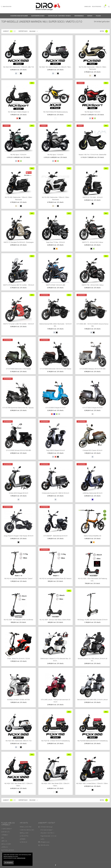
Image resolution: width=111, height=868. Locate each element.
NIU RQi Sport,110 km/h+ (93, 112)
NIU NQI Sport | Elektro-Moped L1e (18, 112)
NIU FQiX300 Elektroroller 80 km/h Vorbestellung (93, 741)
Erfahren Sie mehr (21, 858)
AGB (2, 838)
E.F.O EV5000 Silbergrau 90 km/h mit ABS (93, 369)
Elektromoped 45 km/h (38, 16)
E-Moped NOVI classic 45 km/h (92, 450)
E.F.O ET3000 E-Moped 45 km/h (93, 408)
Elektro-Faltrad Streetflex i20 (93, 536)
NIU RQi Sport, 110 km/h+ (18, 155)
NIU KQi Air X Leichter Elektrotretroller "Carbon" (19, 579)
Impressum (5, 835)
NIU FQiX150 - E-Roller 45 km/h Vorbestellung (55, 741)
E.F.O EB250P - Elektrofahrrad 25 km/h (55, 536)
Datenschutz (5, 832)
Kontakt (90, 16)
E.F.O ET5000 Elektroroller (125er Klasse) (18, 369)
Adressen (23, 839)
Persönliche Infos (25, 827)
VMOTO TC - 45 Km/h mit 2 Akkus (92, 242)
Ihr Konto (24, 823)
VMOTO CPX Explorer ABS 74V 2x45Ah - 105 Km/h (19, 285)
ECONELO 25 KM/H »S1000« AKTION (18, 700)
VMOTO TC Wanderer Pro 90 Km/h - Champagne (19, 242)
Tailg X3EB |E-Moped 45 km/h (55, 450)
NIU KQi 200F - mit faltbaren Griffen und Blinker (18, 620)
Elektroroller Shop (8, 850)
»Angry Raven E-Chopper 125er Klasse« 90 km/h (18, 536)
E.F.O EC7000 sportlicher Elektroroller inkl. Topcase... (19, 408)
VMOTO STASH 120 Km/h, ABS (55, 285)
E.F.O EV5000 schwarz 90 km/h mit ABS (19, 450)
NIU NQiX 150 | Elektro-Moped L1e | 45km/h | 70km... (55, 67)
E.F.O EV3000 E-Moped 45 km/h (55, 408)
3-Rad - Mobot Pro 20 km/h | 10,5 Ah (19, 659)
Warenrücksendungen (27, 830)
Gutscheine (23, 842)
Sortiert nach (23, 31)
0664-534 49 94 (6, 7)
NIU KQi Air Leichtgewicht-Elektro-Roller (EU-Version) (55, 579)
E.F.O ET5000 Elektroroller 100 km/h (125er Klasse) (55, 369)
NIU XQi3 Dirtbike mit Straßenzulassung (55, 112)
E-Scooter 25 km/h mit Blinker (19, 16)
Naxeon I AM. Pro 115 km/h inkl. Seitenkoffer (93, 155)
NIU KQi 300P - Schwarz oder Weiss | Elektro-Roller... (55, 620)
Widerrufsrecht (7, 829)
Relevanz (34, 31)
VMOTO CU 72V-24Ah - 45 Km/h (92, 197)
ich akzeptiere (9, 863)
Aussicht (6, 31)
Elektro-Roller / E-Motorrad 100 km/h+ (59, 16)
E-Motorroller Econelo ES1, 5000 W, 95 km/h (55, 493)
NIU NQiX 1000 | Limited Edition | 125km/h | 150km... (93, 783)
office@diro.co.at (45, 842)
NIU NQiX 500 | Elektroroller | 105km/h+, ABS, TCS (19, 67)
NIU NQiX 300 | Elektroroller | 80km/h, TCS (19, 741)
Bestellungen (24, 833)
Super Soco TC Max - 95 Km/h (55, 242)
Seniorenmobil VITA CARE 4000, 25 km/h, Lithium (92, 700)
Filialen (98, 16)
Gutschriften (24, 836)
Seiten (102, 31)
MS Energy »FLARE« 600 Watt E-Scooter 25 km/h (92, 620)
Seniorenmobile (79, 16)
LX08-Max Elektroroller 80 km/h (93, 493)
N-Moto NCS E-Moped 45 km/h (19, 493)
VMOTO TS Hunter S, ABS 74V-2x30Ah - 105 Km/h (19, 324)
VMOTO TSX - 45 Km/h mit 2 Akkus (93, 285)
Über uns (4, 841)
